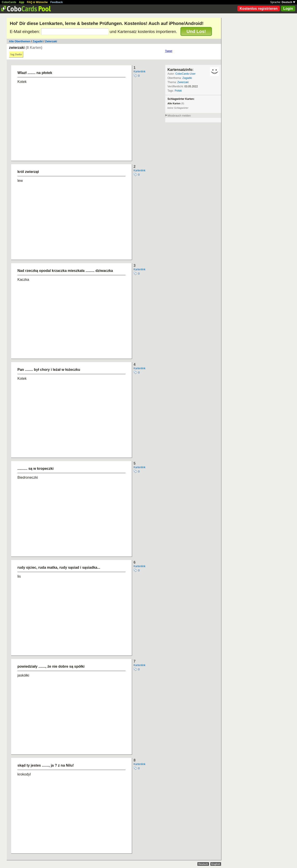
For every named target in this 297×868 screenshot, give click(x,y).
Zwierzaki (51, 41)
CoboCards (9, 2)
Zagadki (38, 41)
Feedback (57, 2)
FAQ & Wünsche (37, 2)
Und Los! (196, 31)
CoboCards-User (185, 74)
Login (288, 9)
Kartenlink (139, 72)
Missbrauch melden (179, 116)
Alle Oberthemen (20, 41)
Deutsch (288, 2)
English (216, 864)
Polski (178, 91)
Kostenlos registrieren (259, 9)
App (22, 2)
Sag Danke (16, 54)
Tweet (169, 51)
